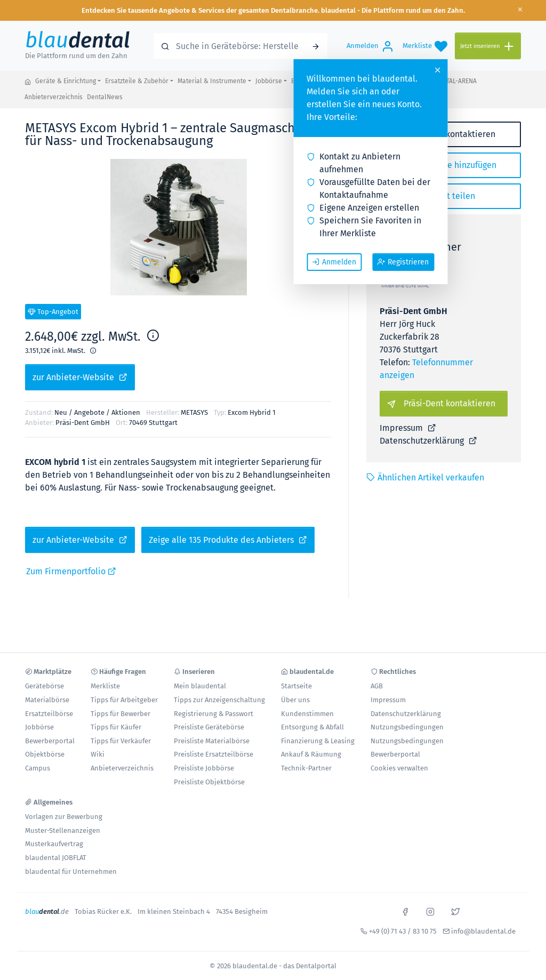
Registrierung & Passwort (214, 714)
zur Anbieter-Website (80, 377)
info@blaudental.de (483, 931)
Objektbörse (45, 754)
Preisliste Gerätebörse (209, 727)
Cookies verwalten (399, 768)
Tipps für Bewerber (121, 714)
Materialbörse (47, 700)
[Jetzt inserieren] (488, 46)
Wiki (98, 754)
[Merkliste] (425, 46)
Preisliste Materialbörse (212, 741)
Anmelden (334, 262)
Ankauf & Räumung (311, 754)
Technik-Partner (306, 768)
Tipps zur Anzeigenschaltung (219, 700)
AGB (377, 686)
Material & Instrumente (212, 81)
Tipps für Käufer (116, 727)
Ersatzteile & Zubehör (137, 81)
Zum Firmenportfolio (71, 571)
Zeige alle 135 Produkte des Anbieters (228, 540)
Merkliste (105, 686)
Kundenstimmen (307, 714)
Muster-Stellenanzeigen (63, 830)
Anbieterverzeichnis (54, 97)
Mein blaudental (200, 686)
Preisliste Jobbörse (204, 768)
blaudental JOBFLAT (56, 858)
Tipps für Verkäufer (121, 741)
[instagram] (430, 911)
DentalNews (105, 97)
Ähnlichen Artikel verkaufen (425, 477)
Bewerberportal (50, 741)
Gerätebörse (45, 686)
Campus (38, 768)
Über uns (295, 700)
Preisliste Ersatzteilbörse (214, 754)
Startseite (296, 686)
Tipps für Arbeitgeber (124, 700)
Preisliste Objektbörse (209, 782)
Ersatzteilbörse (49, 714)
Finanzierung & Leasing (318, 741)
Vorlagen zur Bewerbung (64, 817)
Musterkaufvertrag (54, 844)
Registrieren (403, 262)
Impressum (408, 428)
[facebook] (405, 911)
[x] (455, 911)
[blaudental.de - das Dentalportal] (28, 82)
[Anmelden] (370, 46)
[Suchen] (316, 46)
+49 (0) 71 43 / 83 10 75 (403, 931)
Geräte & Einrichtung (66, 81)
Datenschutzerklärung (428, 441)
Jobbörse (269, 81)
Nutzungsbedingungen (407, 727)
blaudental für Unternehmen (71, 871)
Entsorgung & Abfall (312, 727)
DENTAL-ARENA (456, 81)
